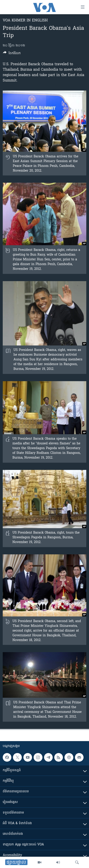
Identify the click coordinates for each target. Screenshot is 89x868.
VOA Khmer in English (25, 21)
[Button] (12, 54)
